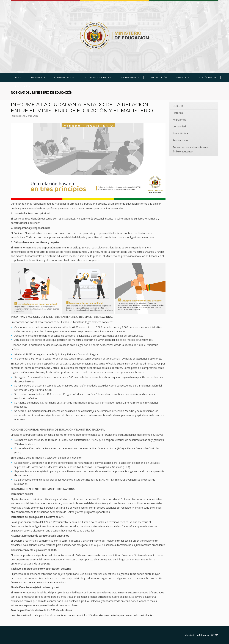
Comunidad (179, 126)
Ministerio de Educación (197, 635)
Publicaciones (180, 140)
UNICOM (178, 106)
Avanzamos (179, 120)
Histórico (178, 113)
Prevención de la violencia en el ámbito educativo (191, 149)
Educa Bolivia (180, 133)
